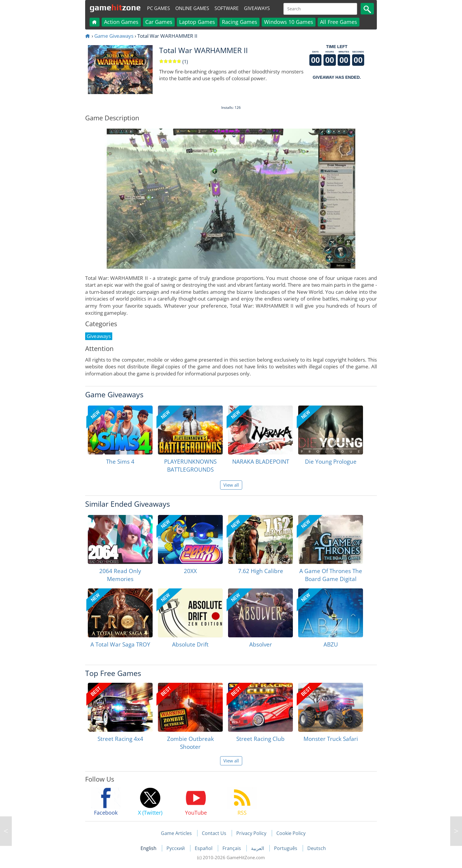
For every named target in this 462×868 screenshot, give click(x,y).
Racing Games (240, 22)
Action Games (121, 22)
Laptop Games (197, 22)
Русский (176, 848)
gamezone (115, 7)
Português (286, 848)
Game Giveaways (114, 36)
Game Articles (176, 833)
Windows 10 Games (289, 22)
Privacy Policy (251, 833)
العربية (258, 848)
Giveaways (257, 8)
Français (232, 848)
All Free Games (339, 22)
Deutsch (317, 848)
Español (204, 848)
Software (227, 8)
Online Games (192, 8)
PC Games (159, 8)
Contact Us (214, 833)
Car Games (159, 22)
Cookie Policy (291, 833)
